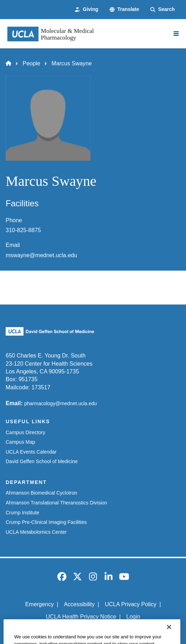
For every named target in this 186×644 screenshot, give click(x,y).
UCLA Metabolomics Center (36, 532)
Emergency (39, 604)
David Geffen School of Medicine (42, 461)
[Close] (169, 635)
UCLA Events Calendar (31, 452)
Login (133, 617)
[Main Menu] (176, 34)
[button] (124, 10)
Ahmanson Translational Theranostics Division (56, 503)
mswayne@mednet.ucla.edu (41, 255)
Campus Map (20, 442)
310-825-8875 (23, 230)
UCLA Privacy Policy (130, 604)
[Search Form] (162, 10)
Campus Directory (25, 432)
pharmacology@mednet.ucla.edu (60, 403)
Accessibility (79, 604)
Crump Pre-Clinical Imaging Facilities (46, 522)
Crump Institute (22, 513)
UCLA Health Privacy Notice (81, 617)
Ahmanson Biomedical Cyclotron (41, 493)
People (31, 63)
